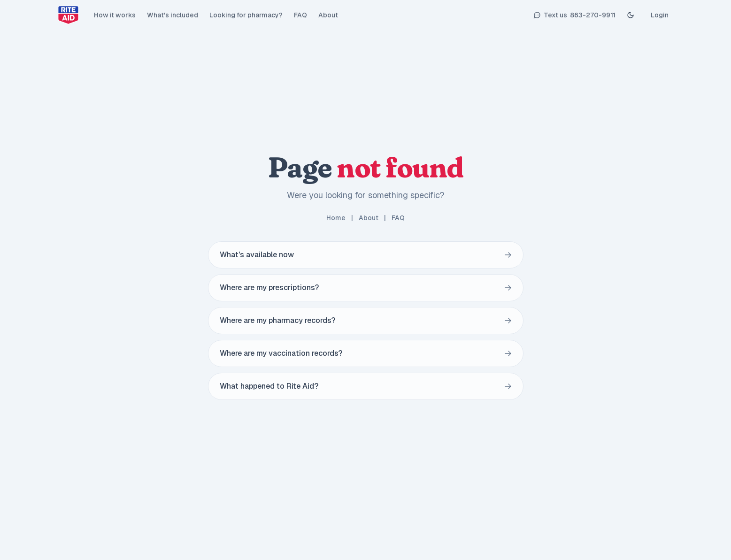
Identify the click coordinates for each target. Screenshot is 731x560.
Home (336, 218)
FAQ (300, 15)
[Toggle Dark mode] (631, 15)
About (328, 15)
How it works (115, 15)
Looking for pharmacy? (246, 15)
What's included (173, 15)
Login (660, 15)
